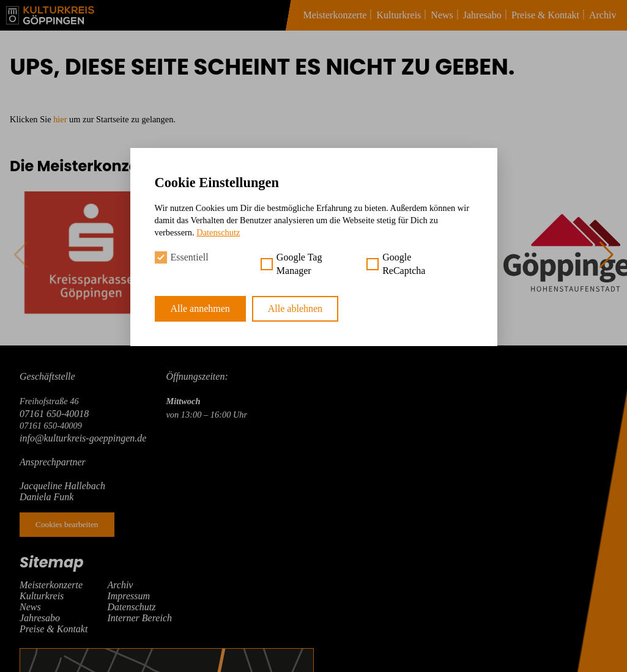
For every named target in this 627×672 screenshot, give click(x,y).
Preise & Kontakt (545, 15)
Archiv (603, 15)
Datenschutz (131, 607)
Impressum (128, 596)
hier (60, 119)
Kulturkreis (399, 15)
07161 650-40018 (54, 414)
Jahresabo (482, 15)
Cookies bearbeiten (67, 524)
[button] (606, 255)
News (442, 15)
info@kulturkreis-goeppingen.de (83, 438)
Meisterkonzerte (335, 15)
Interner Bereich (139, 618)
